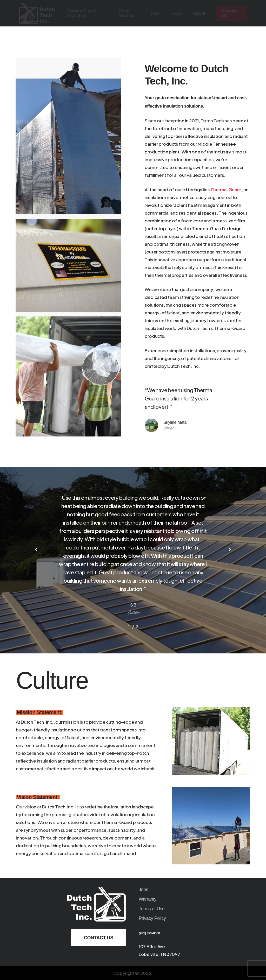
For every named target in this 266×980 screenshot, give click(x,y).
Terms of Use (152, 909)
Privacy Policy (152, 918)
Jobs (143, 890)
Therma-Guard (226, 189)
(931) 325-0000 (149, 933)
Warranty (148, 899)
